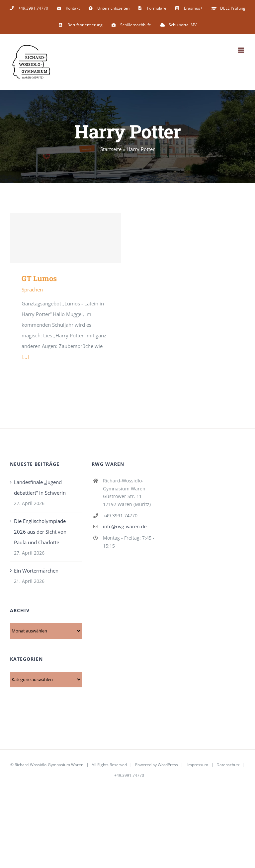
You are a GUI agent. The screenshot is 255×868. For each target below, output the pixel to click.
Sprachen (32, 289)
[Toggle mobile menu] (242, 50)
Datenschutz (228, 765)
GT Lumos (39, 278)
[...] (25, 357)
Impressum (198, 765)
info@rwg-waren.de (125, 526)
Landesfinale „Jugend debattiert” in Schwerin (40, 487)
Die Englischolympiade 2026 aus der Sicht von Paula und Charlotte (40, 532)
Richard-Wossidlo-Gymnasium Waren (49, 765)
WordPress (168, 765)
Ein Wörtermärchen (36, 571)
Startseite (111, 149)
